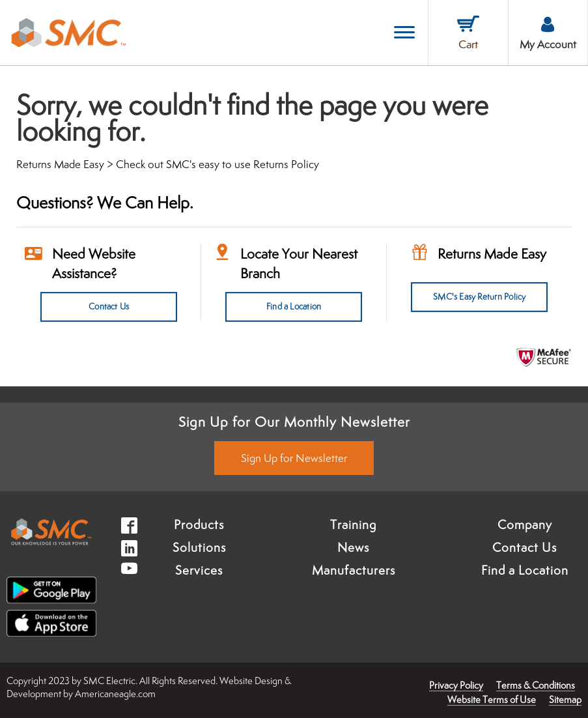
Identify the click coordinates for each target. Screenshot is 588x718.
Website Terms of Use (492, 699)
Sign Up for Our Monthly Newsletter (294, 422)
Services (199, 570)
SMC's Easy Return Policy (479, 297)
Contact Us (108, 307)
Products (199, 524)
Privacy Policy (456, 685)
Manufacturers (354, 570)
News (353, 547)
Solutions (199, 547)
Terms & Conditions (536, 685)
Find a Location (294, 307)
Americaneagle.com (115, 694)
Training (353, 524)
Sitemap (565, 699)
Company (525, 524)
